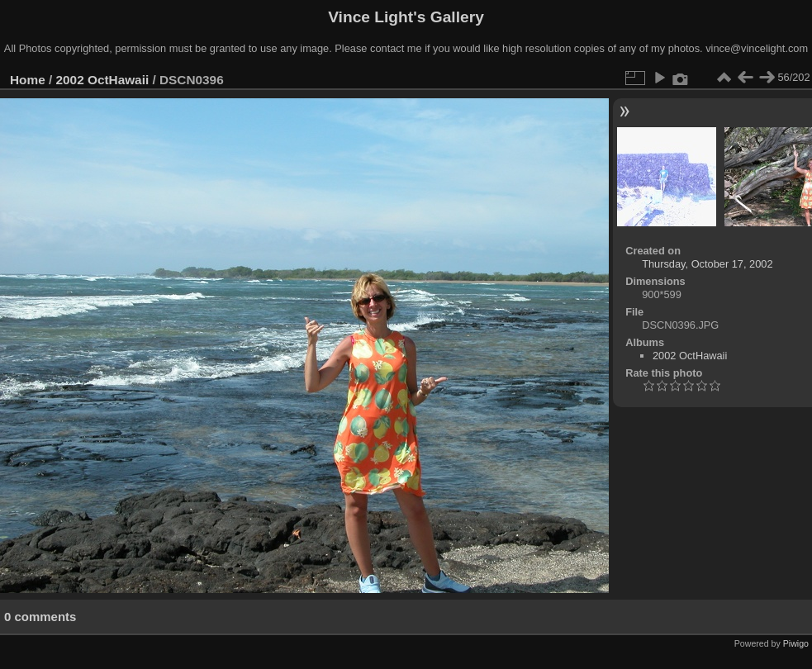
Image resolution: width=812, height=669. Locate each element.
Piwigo (796, 643)
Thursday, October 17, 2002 (707, 264)
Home (28, 80)
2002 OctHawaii (103, 80)
